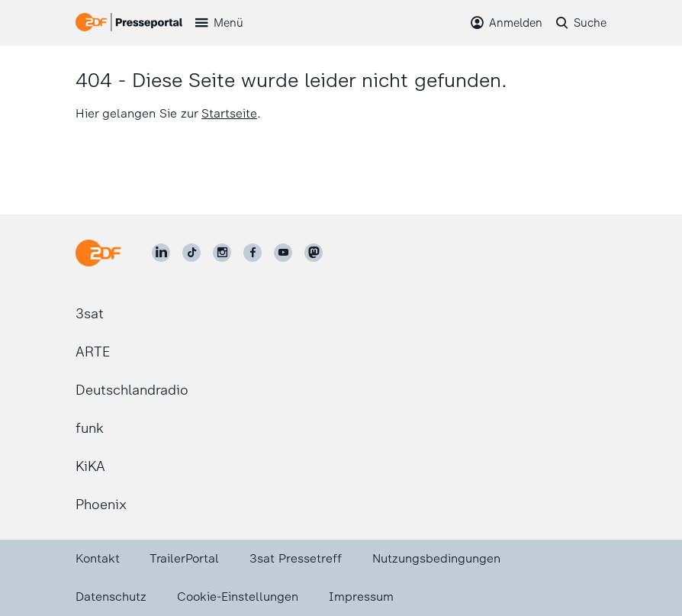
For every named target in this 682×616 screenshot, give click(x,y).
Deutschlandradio (132, 390)
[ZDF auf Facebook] (253, 253)
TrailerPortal (184, 558)
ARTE (93, 352)
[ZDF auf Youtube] (283, 253)
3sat (90, 314)
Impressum (361, 597)
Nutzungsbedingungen (436, 558)
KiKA (90, 466)
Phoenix (101, 505)
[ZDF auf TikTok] (191, 253)
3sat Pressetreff (296, 558)
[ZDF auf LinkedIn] (161, 253)
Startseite (229, 113)
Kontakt (98, 558)
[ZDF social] (314, 253)
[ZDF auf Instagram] (222, 253)
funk (90, 428)
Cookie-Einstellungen (238, 597)
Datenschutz (111, 597)
